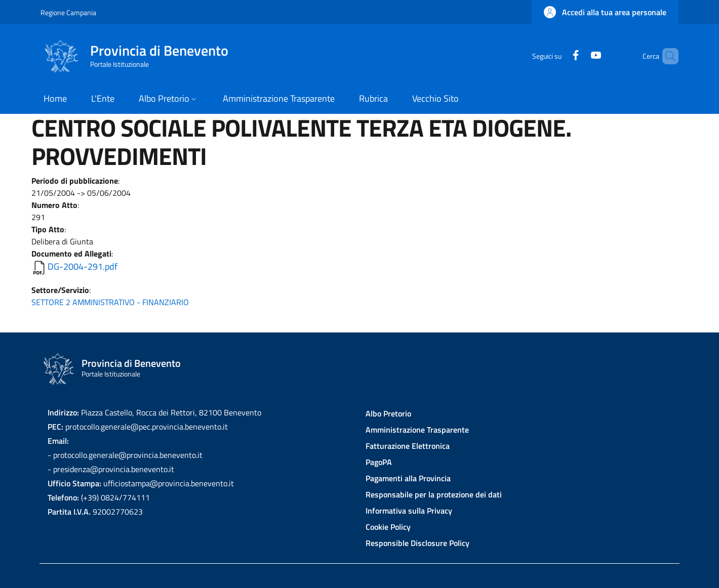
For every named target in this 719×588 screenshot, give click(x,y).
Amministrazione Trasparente (417, 430)
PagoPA (379, 462)
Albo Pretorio (388, 413)
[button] (605, 12)
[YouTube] (579, 56)
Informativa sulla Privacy (409, 511)
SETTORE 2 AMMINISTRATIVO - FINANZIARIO (110, 302)
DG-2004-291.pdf (83, 266)
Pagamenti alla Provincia (408, 478)
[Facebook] (558, 56)
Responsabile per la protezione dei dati (434, 494)
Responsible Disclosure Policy (417, 543)
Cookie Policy (388, 527)
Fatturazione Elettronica (408, 446)
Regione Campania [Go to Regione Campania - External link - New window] (68, 12)
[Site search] (666, 56)
